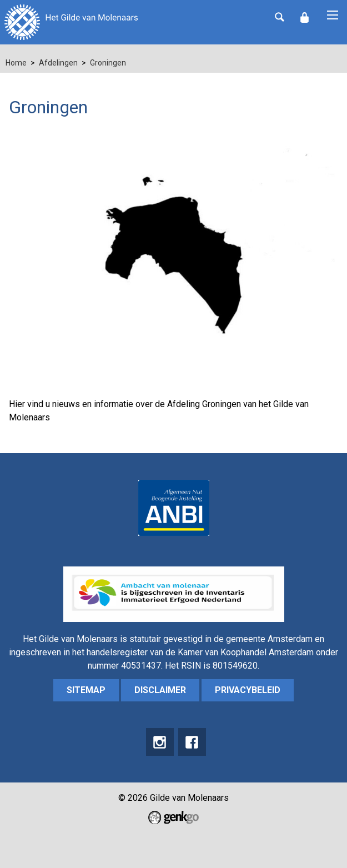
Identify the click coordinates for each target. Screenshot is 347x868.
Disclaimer (160, 690)
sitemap (86, 690)
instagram (160, 742)
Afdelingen (58, 63)
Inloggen (304, 17)
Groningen (108, 63)
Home (16, 63)
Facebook (192, 742)
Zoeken (279, 17)
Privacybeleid (248, 690)
